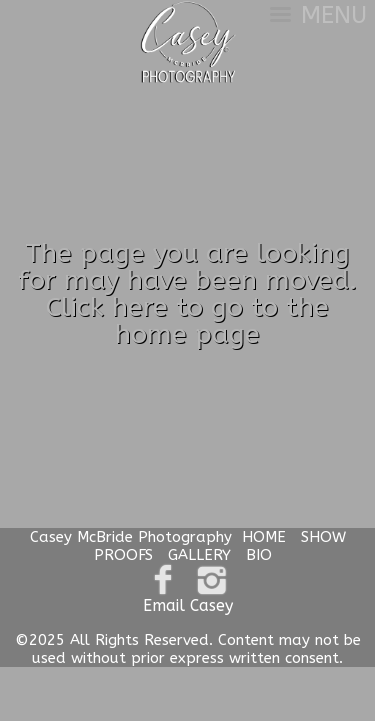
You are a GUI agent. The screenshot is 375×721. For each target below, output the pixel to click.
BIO (259, 555)
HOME (264, 537)
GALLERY (199, 555)
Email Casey (188, 605)
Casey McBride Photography (131, 537)
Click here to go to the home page (187, 320)
